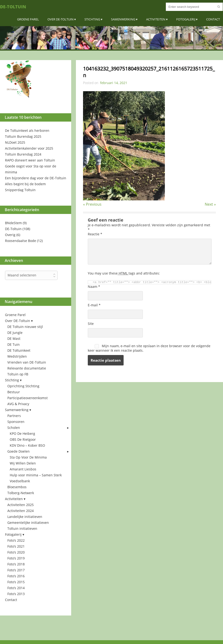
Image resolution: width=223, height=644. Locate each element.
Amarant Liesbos (23, 469)
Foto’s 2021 (16, 546)
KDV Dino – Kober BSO (27, 445)
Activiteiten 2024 (21, 511)
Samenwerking (123, 19)
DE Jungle (15, 333)
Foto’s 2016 (16, 576)
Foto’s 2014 (16, 588)
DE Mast (14, 339)
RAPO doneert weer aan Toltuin (30, 160)
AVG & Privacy (18, 404)
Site (91, 324)
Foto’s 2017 (16, 570)
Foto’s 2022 (16, 540)
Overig (10, 235)
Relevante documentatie (27, 368)
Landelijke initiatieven (25, 517)
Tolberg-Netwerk (21, 493)
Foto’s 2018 (16, 564)
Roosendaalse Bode (21, 241)
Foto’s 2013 (16, 594)
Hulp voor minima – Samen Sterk (36, 475)
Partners (14, 416)
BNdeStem (13, 223)
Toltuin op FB (18, 374)
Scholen (14, 428)
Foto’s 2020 (16, 552)
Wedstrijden (17, 356)
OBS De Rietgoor (23, 439)
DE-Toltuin (13, 7)
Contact (213, 19)
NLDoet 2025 (15, 142)
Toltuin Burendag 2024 (23, 154)
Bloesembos (17, 487)
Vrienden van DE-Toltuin (27, 362)
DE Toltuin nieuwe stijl (25, 327)
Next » (210, 204)
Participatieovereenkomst (28, 398)
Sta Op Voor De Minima (28, 457)
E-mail (94, 305)
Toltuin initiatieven (22, 528)
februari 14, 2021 (114, 83)
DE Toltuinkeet (19, 350)
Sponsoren (16, 422)
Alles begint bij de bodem (25, 184)
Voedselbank (20, 481)
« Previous (92, 204)
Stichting (92, 19)
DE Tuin (14, 344)
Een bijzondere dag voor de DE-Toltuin (36, 178)
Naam (94, 286)
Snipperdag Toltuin (20, 190)
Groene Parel (28, 19)
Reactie (95, 234)
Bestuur (14, 392)
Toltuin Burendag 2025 (23, 136)
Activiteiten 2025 (21, 505)
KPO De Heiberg (22, 433)
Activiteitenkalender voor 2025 (29, 148)
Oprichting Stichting (23, 386)
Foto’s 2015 (16, 582)
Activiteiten (156, 19)
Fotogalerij (186, 19)
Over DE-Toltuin (60, 19)
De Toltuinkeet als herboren (27, 130)
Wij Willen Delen (23, 463)
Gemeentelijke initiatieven (28, 523)
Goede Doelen (19, 451)
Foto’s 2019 (16, 558)
